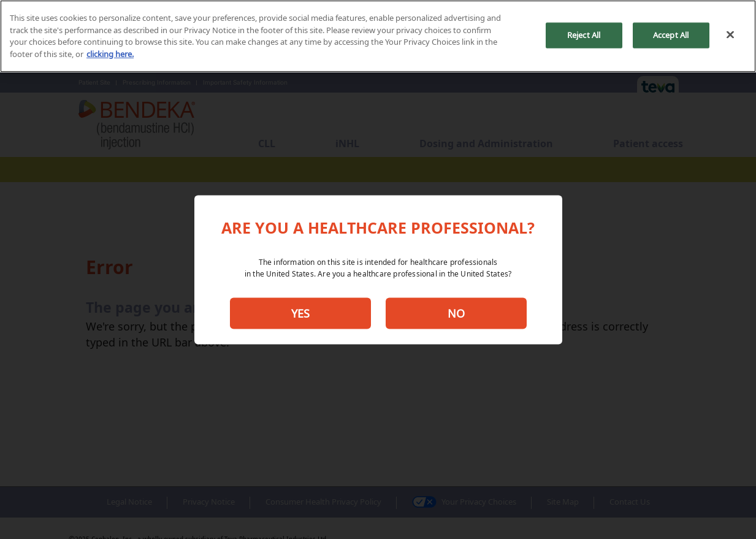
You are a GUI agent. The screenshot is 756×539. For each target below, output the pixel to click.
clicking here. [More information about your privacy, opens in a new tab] (110, 54)
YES (300, 313)
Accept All (671, 35)
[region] (378, 36)
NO (456, 313)
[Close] (730, 35)
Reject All (584, 35)
